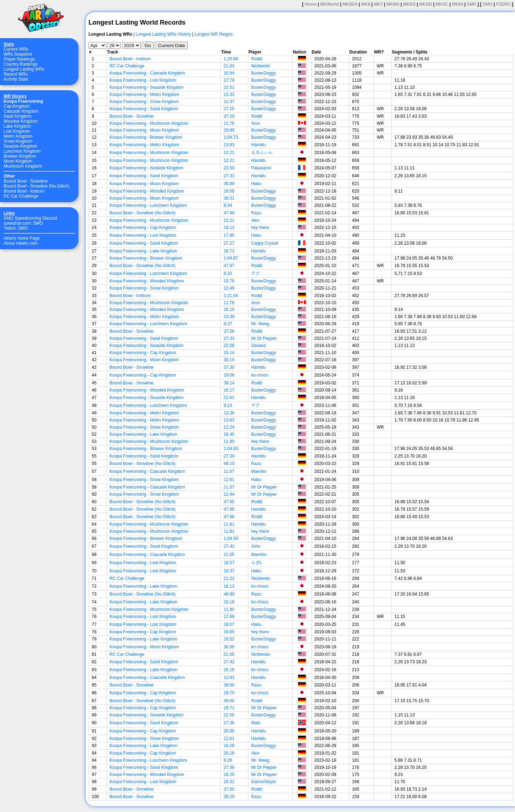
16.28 (229, 746)
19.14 (229, 353)
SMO (488, 4)
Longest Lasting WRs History (163, 34)
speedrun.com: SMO (23, 223)
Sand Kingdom (18, 116)
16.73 (229, 251)
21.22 (229, 578)
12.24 (229, 427)
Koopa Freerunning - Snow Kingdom (144, 102)
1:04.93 (231, 449)
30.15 (229, 360)
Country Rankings (21, 64)
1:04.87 (231, 258)
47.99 (229, 213)
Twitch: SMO (16, 228)
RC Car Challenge (21, 196)
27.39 (229, 456)
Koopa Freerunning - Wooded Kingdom (147, 191)
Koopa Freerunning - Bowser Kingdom (146, 137)
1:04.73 (231, 137)
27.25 (229, 109)
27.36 (229, 723)
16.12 (229, 586)
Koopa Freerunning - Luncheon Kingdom (148, 205)
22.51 (229, 87)
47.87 (229, 266)
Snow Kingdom (18, 141)
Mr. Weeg (260, 324)
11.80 (229, 441)
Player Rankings (19, 59)
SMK (472, 4)
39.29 (229, 797)
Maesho (259, 471)
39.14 (229, 383)
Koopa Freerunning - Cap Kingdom (143, 228)
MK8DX (350, 4)
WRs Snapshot (18, 54)
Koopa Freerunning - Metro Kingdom (144, 95)
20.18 (229, 753)
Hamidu (259, 145)
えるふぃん (262, 152)
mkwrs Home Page (22, 238)
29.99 (229, 130)
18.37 (229, 571)
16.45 (229, 434)
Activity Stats (16, 79)
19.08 (229, 375)
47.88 (229, 517)
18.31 (229, 782)
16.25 (229, 775)
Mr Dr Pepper (264, 338)
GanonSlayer (264, 782)
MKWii (393, 4)
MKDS (409, 4)
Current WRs (16, 49)
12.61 (229, 480)
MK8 (366, 4)
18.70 (229, 693)
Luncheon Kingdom (22, 151)
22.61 (229, 398)
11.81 (229, 524)
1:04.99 (231, 538)
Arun (256, 123)
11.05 (229, 555)
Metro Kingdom (18, 136)
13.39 (229, 317)
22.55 (229, 715)
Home (311, 4)
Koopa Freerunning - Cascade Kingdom (147, 73)
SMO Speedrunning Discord (30, 218)
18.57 (229, 563)
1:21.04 (231, 296)
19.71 (229, 708)
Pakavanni (261, 168)
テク (256, 273)
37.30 (229, 367)
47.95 (229, 502)
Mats (256, 723)
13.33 (229, 95)
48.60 (229, 701)
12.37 (229, 102)
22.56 (229, 346)
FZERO (503, 4)
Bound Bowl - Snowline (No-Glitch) (37, 186)
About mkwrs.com (21, 243)
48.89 (229, 594)
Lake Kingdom (17, 126)
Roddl (257, 59)
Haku (256, 184)
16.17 (229, 390)
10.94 (229, 73)
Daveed (259, 346)
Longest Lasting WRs (24, 69)
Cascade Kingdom (21, 111)
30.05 (229, 647)
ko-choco (260, 375)
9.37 (228, 324)
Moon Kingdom (18, 161)
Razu (256, 213)
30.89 (229, 184)
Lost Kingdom (17, 131)
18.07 (229, 624)
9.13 (228, 405)
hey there (260, 228)
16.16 (229, 670)
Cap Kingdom (17, 106)
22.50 (229, 168)
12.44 (229, 494)
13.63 (229, 145)
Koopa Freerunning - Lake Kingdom (143, 251)
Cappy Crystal (265, 243)
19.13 (229, 228)
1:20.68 (231, 59)
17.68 (229, 617)
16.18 (229, 602)
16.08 (229, 191)
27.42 (229, 546)
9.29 (228, 760)
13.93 (229, 678)
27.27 (229, 243)
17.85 (229, 235)
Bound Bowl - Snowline (26, 181)
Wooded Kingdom (21, 121)
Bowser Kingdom (20, 156)
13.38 (229, 413)
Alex (255, 220)
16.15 (229, 310)
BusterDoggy (264, 73)
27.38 (229, 767)
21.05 (229, 654)
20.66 (229, 731)
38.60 (229, 685)
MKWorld (329, 4)
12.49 (229, 288)
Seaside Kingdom (20, 146)
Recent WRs (16, 74)
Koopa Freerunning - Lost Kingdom (143, 80)
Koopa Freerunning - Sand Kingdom (144, 109)
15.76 (229, 281)
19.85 (229, 632)
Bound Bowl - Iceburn (24, 191)
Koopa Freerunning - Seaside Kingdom (147, 87)
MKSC (442, 4)
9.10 (228, 274)
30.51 (229, 198)
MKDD (425, 4)
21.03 (229, 66)
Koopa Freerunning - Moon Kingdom (144, 130)
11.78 (229, 303)
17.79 (229, 80)
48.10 (229, 464)
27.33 (229, 176)
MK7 (378, 4)
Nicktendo (261, 66)
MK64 (458, 4)
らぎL (257, 562)
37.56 (229, 331)
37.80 (229, 789)
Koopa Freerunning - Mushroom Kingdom (149, 123)
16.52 (229, 639)
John (256, 546)
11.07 (229, 471)
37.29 (229, 116)
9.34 (228, 205)
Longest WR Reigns (214, 34)
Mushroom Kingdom (23, 166)
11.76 (229, 123)
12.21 (229, 153)
